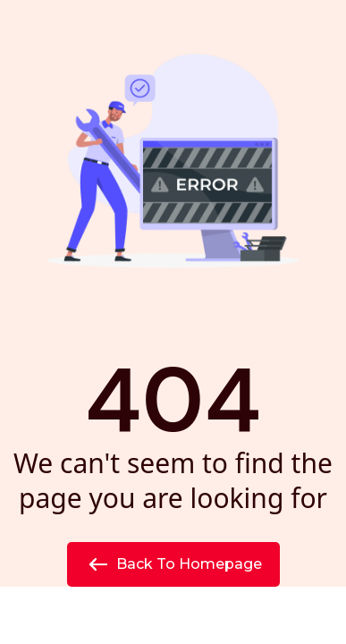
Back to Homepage (173, 564)
